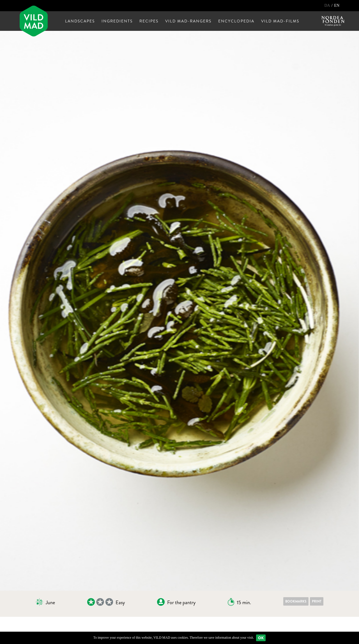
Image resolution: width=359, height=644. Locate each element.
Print (317, 601)
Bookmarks (296, 601)
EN (337, 5)
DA (327, 5)
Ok (261, 638)
